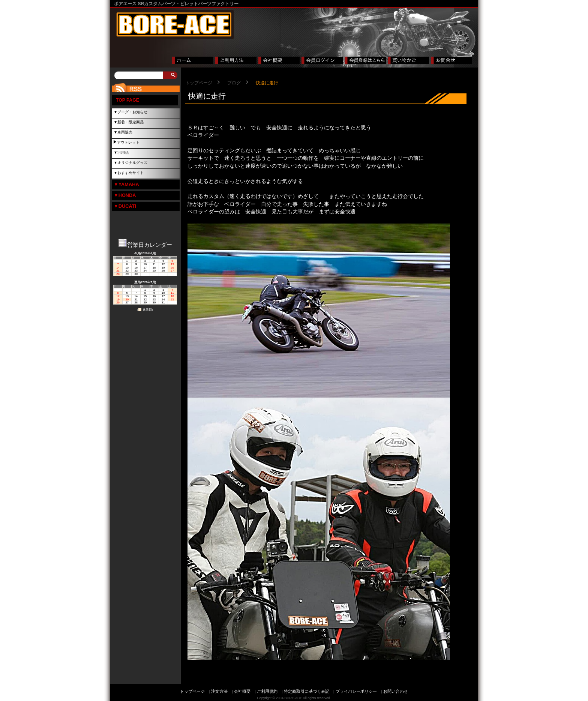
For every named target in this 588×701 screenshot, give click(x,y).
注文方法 (219, 691)
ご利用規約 (267, 691)
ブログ (234, 83)
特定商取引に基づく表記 (307, 691)
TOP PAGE (127, 100)
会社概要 (242, 691)
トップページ (199, 83)
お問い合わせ (396, 691)
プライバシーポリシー (356, 691)
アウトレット (128, 142)
